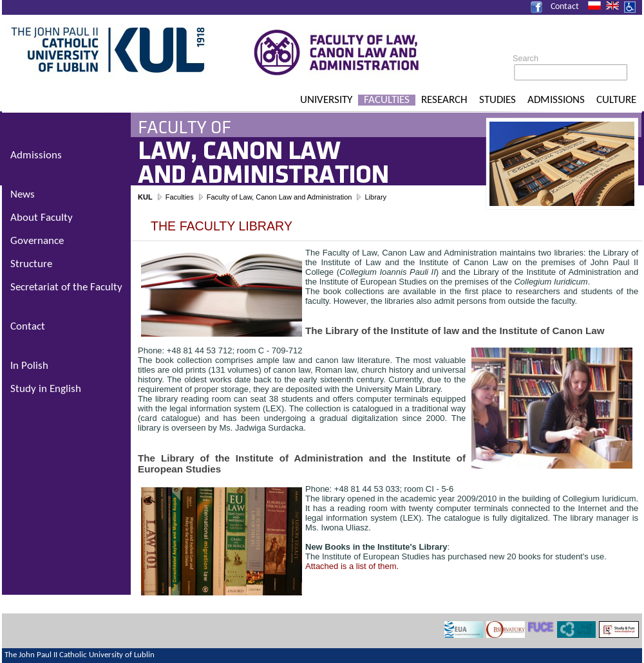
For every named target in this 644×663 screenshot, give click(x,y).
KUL (145, 197)
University (326, 100)
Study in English (46, 389)
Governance (37, 241)
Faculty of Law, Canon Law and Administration (279, 197)
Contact (565, 7)
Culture (616, 100)
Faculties (387, 100)
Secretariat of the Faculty (66, 287)
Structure (31, 264)
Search (526, 59)
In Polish (29, 366)
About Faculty (42, 218)
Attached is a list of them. (352, 566)
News (23, 195)
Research (444, 100)
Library (375, 197)
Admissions (556, 100)
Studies (497, 100)
